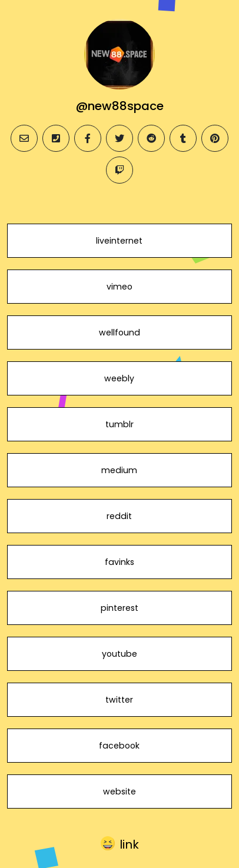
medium (119, 470)
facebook (119, 746)
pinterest (119, 608)
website (119, 791)
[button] (120, 844)
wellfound (119, 332)
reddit (119, 516)
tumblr (119, 424)
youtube (119, 654)
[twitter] (119, 138)
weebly (119, 378)
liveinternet (119, 241)
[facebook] (88, 138)
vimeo (119, 287)
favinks (119, 562)
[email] (24, 138)
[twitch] (119, 170)
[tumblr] (183, 138)
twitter (119, 700)
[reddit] (151, 138)
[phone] (56, 138)
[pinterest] (215, 138)
